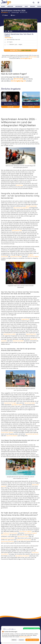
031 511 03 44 (33, 57)
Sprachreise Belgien (33, 256)
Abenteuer (10, 6)
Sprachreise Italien (30, 403)
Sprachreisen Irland (23, 536)
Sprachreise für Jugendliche (21, 208)
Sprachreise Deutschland (24, 540)
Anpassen (21, 640)
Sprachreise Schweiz (16, 256)
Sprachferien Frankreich (22, 556)
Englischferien (25, 319)
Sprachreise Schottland (8, 538)
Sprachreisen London (10, 334)
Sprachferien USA (17, 230)
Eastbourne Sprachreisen (10, 533)
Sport (26, 6)
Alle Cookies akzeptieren (32, 640)
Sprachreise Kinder (31, 206)
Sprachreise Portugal (10, 403)
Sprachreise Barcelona (32, 434)
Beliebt (3, 6)
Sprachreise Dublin (18, 341)
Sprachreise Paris (31, 334)
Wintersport (19, 6)
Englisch (33, 6)
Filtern (6, 15)
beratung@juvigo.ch (26, 58)
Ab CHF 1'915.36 (16, 50)
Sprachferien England (25, 531)
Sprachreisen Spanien (7, 432)
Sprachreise (19, 185)
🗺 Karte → (13, 15)
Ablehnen (14, 640)
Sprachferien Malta (17, 405)
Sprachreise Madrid (12, 436)
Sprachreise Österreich (8, 541)
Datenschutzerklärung (25, 637)
